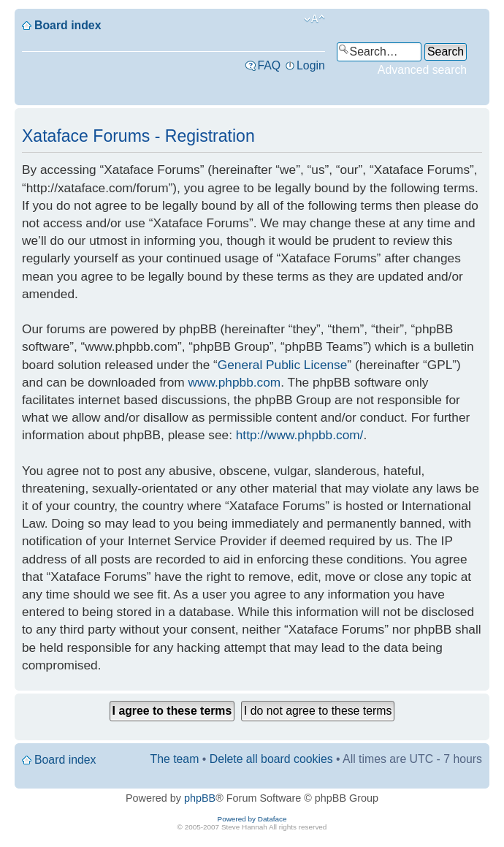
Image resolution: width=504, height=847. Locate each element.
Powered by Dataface (252, 819)
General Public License (283, 365)
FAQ (269, 65)
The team (175, 759)
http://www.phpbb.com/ (300, 435)
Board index (68, 25)
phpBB (200, 798)
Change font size (314, 19)
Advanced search (422, 70)
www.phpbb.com (235, 382)
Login (311, 65)
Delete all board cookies (271, 759)
